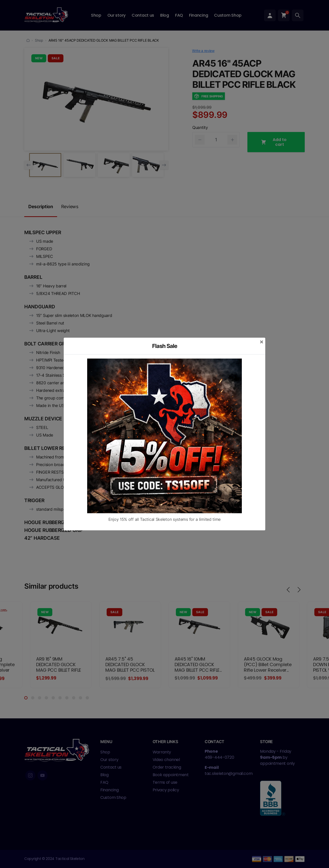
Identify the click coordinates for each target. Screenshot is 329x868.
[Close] (262, 342)
